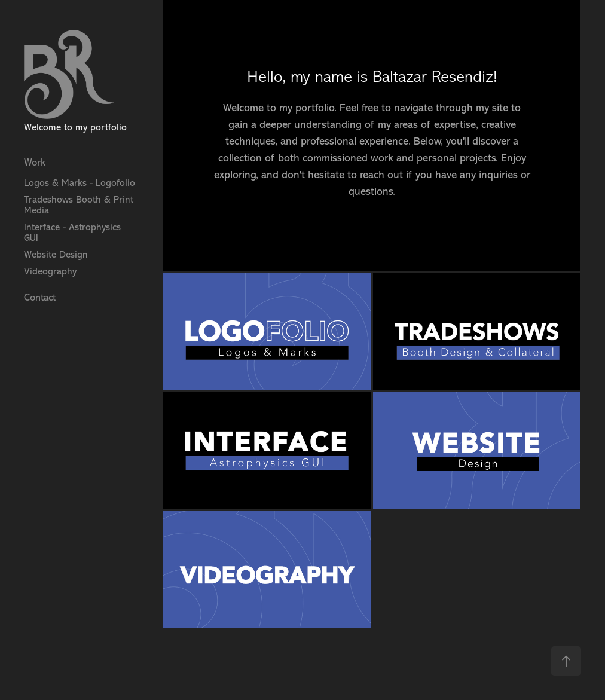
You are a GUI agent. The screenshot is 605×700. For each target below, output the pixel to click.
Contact (40, 297)
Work (35, 162)
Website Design (56, 255)
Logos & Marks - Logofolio (80, 183)
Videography (50, 271)
